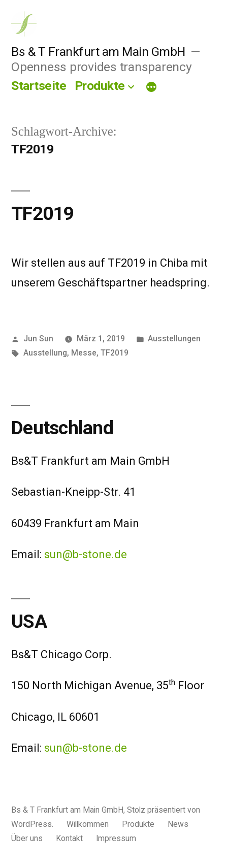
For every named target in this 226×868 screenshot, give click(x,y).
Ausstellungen (174, 339)
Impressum (116, 838)
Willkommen (88, 824)
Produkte (100, 86)
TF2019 (42, 214)
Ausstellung (45, 353)
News (178, 824)
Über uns (27, 838)
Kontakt (69, 838)
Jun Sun (38, 339)
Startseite (39, 86)
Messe (84, 353)
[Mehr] (151, 88)
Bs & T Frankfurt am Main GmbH (98, 52)
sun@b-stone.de (86, 554)
